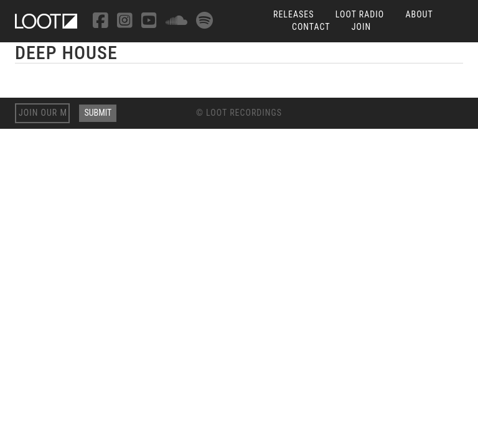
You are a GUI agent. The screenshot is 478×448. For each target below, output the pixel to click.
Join (361, 27)
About (419, 14)
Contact (311, 27)
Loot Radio (360, 14)
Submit (98, 113)
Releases (294, 14)
